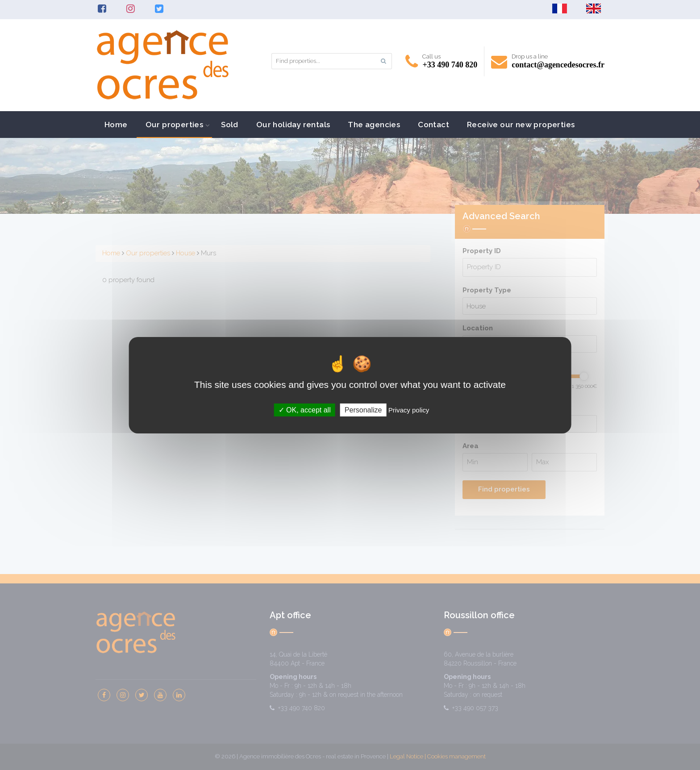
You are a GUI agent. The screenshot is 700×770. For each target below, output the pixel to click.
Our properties (175, 125)
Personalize (363, 410)
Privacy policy (409, 410)
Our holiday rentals (293, 125)
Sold (230, 125)
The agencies (374, 125)
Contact (433, 125)
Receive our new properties (521, 125)
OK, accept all (305, 410)
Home (116, 125)
